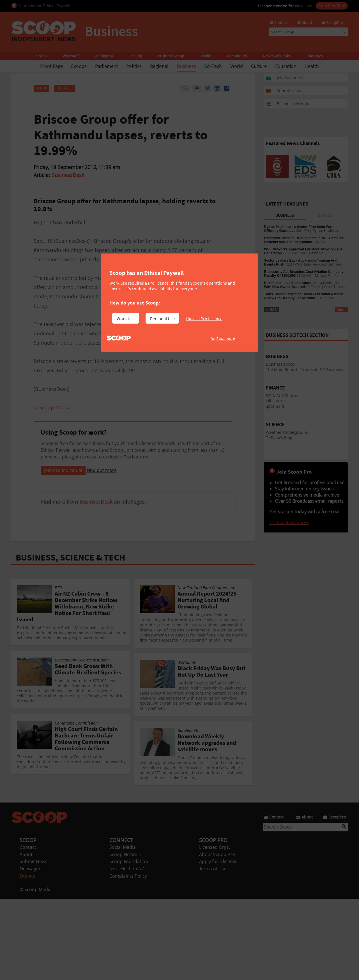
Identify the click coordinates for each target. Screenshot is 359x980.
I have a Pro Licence (204, 319)
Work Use (126, 319)
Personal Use (162, 319)
